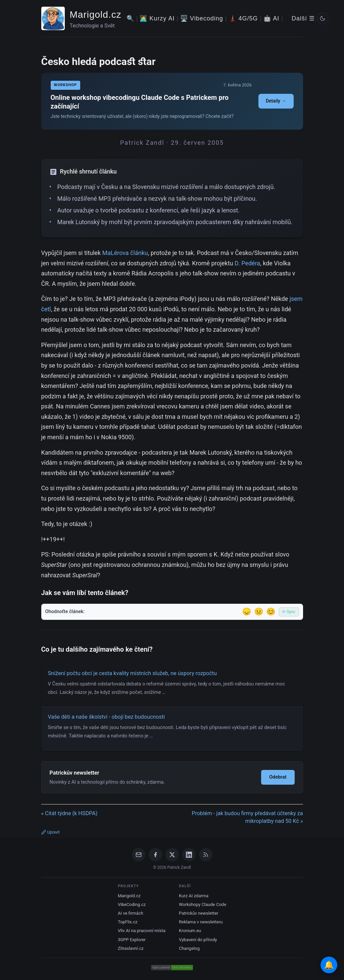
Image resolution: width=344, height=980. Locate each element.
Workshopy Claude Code (203, 904)
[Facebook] (155, 855)
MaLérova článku (125, 253)
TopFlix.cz (128, 922)
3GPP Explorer (132, 940)
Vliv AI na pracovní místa (142, 931)
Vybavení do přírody (198, 940)
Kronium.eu (190, 931)
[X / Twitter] (172, 855)
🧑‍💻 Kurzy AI (157, 18)
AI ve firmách (131, 913)
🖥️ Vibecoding (202, 18)
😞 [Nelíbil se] (247, 612)
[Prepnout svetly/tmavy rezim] (323, 18)
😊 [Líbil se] (271, 612)
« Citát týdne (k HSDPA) (69, 813)
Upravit (51, 832)
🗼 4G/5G (243, 18)
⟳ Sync (289, 612)
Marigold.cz (96, 15)
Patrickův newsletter (199, 913)
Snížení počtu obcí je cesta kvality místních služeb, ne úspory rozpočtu (133, 673)
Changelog (189, 948)
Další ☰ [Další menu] (303, 18)
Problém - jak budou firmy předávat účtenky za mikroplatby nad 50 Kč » (247, 817)
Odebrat (278, 777)
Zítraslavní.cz (131, 948)
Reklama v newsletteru (201, 922)
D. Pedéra (247, 263)
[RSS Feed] (206, 855)
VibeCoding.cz (132, 904)
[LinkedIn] (189, 855)
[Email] (139, 855)
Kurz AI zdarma (194, 896)
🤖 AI (271, 18)
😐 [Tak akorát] (259, 612)
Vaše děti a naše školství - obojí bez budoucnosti (107, 717)
